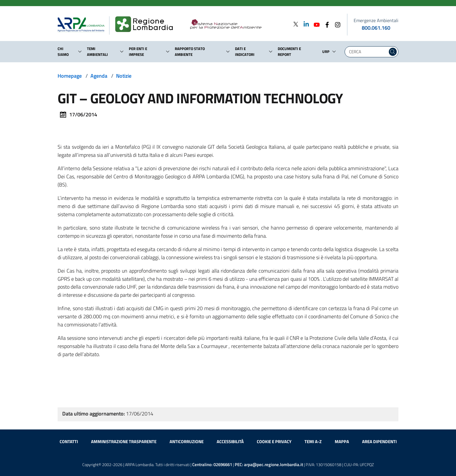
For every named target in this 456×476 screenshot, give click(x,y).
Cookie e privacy (274, 442)
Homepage (70, 76)
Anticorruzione (187, 442)
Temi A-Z (313, 442)
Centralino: (212, 465)
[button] (80, 51)
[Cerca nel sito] (393, 52)
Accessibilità (230, 442)
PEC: (269, 465)
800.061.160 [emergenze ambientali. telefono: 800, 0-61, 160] (376, 28)
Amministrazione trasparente (124, 442)
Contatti (69, 442)
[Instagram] (336, 24)
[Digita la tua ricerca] (368, 52)
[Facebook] (325, 24)
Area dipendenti (379, 442)
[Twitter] (296, 24)
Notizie (124, 76)
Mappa (342, 442)
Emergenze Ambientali (376, 20)
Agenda (99, 76)
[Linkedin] (304, 24)
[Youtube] (315, 24)
